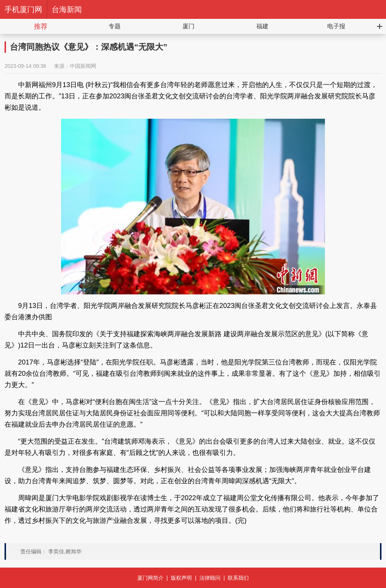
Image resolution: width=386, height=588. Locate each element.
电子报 (336, 26)
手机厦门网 (23, 9)
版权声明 (181, 578)
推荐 (41, 26)
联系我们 (238, 578)
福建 (262, 26)
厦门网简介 (150, 578)
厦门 (188, 26)
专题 (115, 26)
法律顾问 (210, 578)
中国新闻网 (83, 66)
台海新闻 (67, 9)
